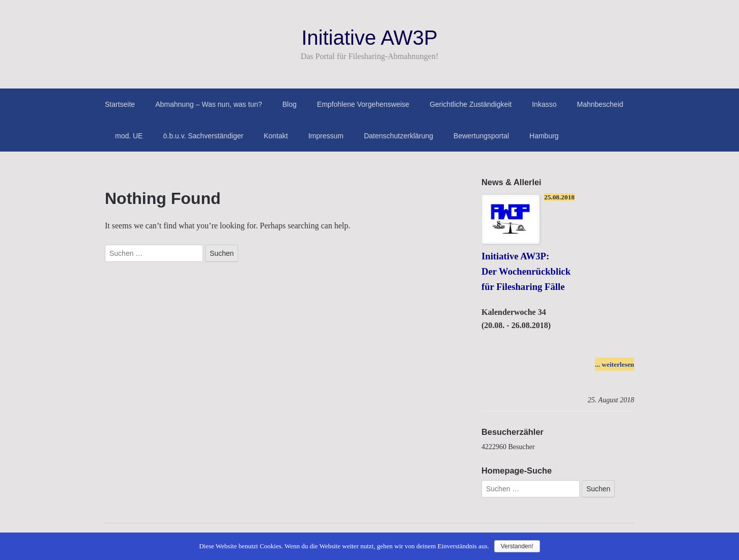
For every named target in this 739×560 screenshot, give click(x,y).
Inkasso (544, 104)
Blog (290, 104)
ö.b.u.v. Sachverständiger (203, 136)
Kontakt (276, 136)
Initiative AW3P (369, 38)
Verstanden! (517, 546)
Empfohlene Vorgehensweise (363, 104)
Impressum (326, 136)
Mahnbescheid (600, 104)
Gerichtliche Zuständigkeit (471, 104)
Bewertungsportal (481, 136)
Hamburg (544, 136)
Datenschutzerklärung (399, 136)
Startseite (120, 104)
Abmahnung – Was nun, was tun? (209, 104)
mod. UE (129, 136)
